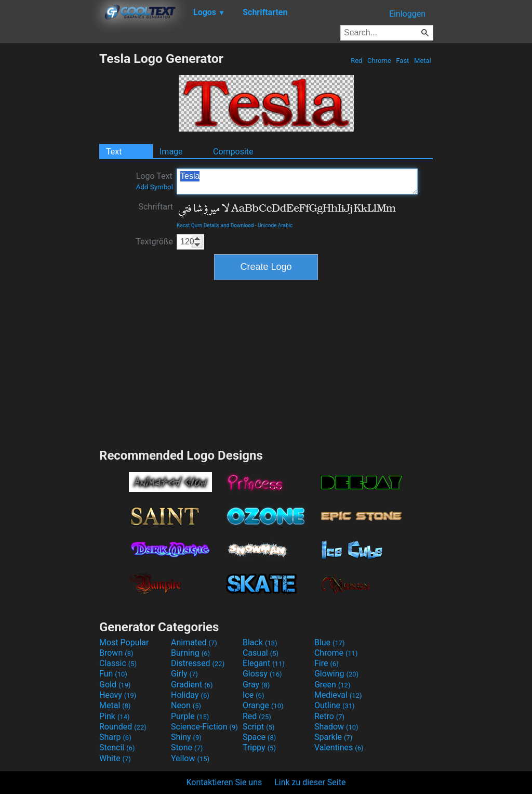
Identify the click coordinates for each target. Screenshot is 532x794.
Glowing (336, 674)
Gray (256, 685)
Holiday (190, 695)
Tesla (297, 181)
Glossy (262, 674)
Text (114, 152)
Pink (115, 716)
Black (260, 642)
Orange (263, 705)
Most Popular (124, 642)
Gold (115, 685)
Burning (190, 653)
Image (171, 152)
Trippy (259, 747)
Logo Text (155, 181)
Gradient (192, 685)
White (115, 758)
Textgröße (154, 242)
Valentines (339, 747)
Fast (402, 61)
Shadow (336, 727)
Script (259, 727)
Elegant (264, 663)
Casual (261, 653)
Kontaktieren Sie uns (224, 782)
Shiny (186, 737)
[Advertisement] (49, 207)
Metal (423, 61)
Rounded (123, 727)
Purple (190, 716)
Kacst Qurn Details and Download (215, 225)
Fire (327, 663)
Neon (186, 705)
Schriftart (156, 207)
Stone (187, 747)
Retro (329, 716)
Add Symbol (155, 187)
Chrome (379, 61)
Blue (330, 642)
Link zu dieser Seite (310, 782)
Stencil (117, 747)
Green (332, 685)
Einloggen (407, 14)
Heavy (118, 695)
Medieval (338, 695)
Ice (253, 695)
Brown (116, 653)
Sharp (115, 737)
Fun (113, 674)
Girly (184, 674)
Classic (118, 663)
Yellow (190, 758)
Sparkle (333, 737)
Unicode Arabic (275, 225)
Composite (233, 152)
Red (357, 61)
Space (259, 737)
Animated (194, 642)
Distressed (198, 663)
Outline (335, 705)
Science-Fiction (204, 727)
